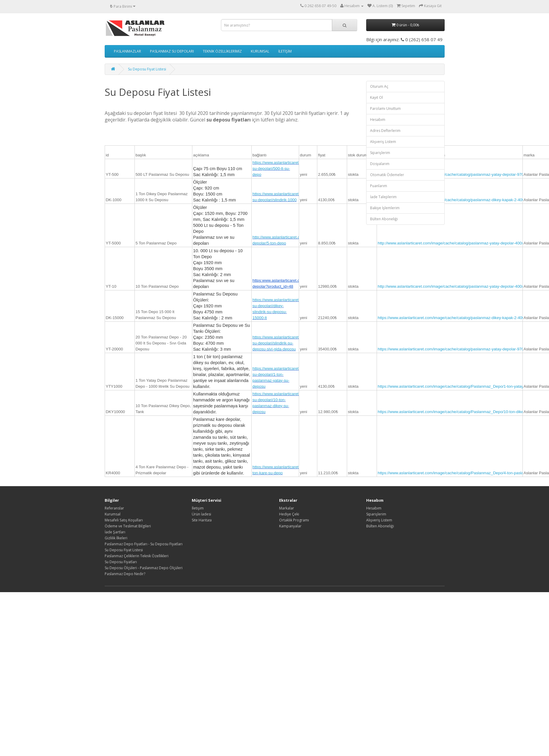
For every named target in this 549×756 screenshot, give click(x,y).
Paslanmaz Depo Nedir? (125, 574)
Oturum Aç (379, 86)
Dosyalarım (380, 164)
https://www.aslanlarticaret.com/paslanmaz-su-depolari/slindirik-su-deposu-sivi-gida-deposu (291, 343)
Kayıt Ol (376, 97)
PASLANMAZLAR (127, 51)
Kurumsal (113, 514)
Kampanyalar (290, 526)
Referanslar (114, 508)
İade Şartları (115, 532)
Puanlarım (379, 186)
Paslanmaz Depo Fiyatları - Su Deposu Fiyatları (144, 544)
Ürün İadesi (201, 514)
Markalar (287, 508)
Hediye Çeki (289, 514)
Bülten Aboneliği (384, 219)
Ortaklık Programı (294, 520)
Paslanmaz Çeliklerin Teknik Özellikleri (137, 556)
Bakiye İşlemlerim (385, 208)
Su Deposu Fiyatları (121, 562)
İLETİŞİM (285, 51)
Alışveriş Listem (383, 142)
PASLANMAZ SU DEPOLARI (172, 51)
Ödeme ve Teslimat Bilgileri (128, 526)
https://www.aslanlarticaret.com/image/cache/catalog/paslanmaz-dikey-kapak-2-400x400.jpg (459, 200)
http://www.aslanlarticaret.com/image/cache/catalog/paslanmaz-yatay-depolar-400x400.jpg (457, 243)
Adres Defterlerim (385, 131)
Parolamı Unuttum (385, 108)
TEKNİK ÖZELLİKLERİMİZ (222, 51)
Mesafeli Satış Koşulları (124, 520)
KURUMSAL (260, 51)
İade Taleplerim (383, 197)
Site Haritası (202, 520)
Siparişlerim (380, 153)
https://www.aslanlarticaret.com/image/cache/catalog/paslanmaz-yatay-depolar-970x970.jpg (458, 174)
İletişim (198, 508)
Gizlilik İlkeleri (116, 538)
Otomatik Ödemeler (387, 175)
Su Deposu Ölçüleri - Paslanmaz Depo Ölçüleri (144, 568)
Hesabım (378, 120)
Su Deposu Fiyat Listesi (147, 69)
